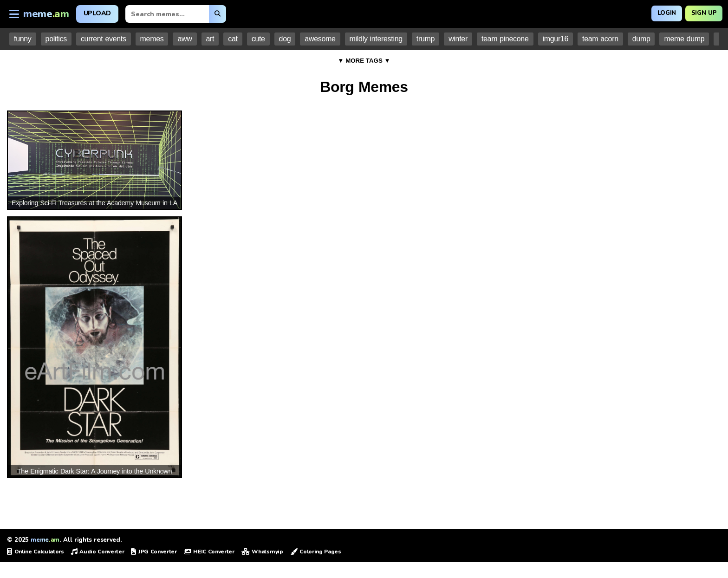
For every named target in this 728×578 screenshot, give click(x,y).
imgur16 (556, 39)
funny (23, 39)
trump (426, 39)
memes (152, 39)
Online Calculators (36, 552)
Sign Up (701, 13)
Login (660, 13)
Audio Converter (98, 552)
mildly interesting (376, 39)
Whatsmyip (262, 552)
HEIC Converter (209, 552)
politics (56, 39)
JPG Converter (154, 552)
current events (104, 39)
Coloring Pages (316, 552)
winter (458, 39)
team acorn (600, 39)
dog (285, 39)
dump (641, 39)
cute (258, 39)
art (210, 39)
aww (185, 39)
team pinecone (505, 39)
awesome (320, 39)
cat (233, 39)
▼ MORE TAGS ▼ (364, 61)
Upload (97, 13)
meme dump (684, 39)
